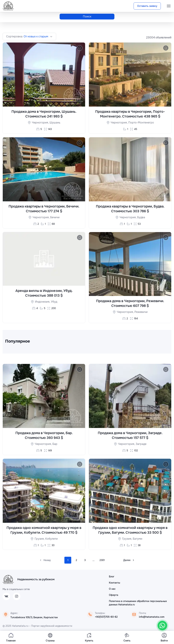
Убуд (54, 302)
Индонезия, (43, 302)
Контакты (114, 583)
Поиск (87, 16)
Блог (112, 577)
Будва (141, 217)
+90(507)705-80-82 (106, 617)
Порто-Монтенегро (141, 123)
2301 (102, 560)
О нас (112, 589)
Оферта (114, 595)
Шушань (55, 123)
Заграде (141, 444)
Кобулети (51, 539)
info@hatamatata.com (152, 617)
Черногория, (41, 123)
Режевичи (141, 312)
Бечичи (55, 217)
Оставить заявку (147, 6)
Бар (55, 444)
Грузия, (40, 539)
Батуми (138, 539)
